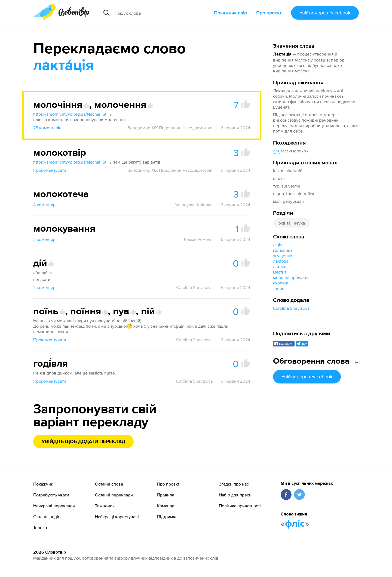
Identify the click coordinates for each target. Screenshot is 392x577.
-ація (278, 245)
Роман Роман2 (198, 239)
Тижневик (105, 506)
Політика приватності (240, 506)
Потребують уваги (51, 495)
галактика (283, 250)
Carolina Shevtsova (291, 308)
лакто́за (281, 261)
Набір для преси (235, 495)
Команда (166, 506)
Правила (166, 495)
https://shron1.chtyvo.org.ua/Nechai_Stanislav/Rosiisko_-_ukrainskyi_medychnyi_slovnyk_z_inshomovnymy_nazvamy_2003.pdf (71, 114)
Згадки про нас (234, 484)
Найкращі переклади (54, 506)
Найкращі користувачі (117, 517)
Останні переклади (114, 495)
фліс (295, 524)
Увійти (325, 13)
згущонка (283, 256)
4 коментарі (45, 205)
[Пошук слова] (156, 13)
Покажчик (43, 484)
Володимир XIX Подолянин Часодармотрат (170, 128)
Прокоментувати (50, 170)
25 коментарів (47, 128)
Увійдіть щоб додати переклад (83, 442)
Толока (40, 527)
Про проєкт (269, 13)
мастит (280, 272)
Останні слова (109, 484)
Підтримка (167, 517)
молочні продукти (291, 277)
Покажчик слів (230, 13)
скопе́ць (281, 283)
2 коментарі (45, 239)
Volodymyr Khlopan (194, 205)
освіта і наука (292, 223)
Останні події (46, 517)
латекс (280, 266)
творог (280, 288)
